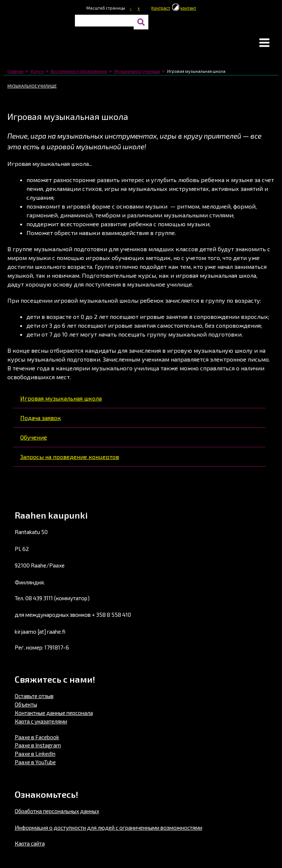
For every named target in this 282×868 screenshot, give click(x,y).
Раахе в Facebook (37, 737)
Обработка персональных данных (57, 811)
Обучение (34, 437)
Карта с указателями (41, 721)
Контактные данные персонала (54, 713)
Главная (15, 71)
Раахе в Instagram (38, 745)
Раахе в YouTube (35, 762)
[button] (264, 43)
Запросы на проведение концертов (70, 457)
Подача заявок (41, 418)
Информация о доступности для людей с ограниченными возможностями (109, 828)
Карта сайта (30, 843)
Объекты (26, 704)
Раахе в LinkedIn (35, 754)
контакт (188, 8)
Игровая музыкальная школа (61, 398)
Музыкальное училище (137, 71)
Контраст (161, 8)
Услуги (37, 71)
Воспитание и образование (79, 71)
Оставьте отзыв (34, 696)
